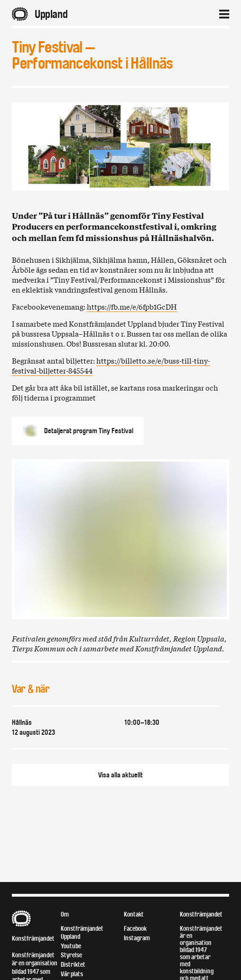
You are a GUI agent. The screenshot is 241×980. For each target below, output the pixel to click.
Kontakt (134, 914)
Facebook (135, 929)
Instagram (137, 938)
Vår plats (72, 974)
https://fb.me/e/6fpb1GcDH (132, 306)
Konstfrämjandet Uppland (82, 933)
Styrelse (71, 955)
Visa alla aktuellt (120, 775)
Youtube (71, 946)
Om (65, 914)
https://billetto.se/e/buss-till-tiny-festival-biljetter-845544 (111, 365)
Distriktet (73, 965)
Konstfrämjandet (33, 939)
